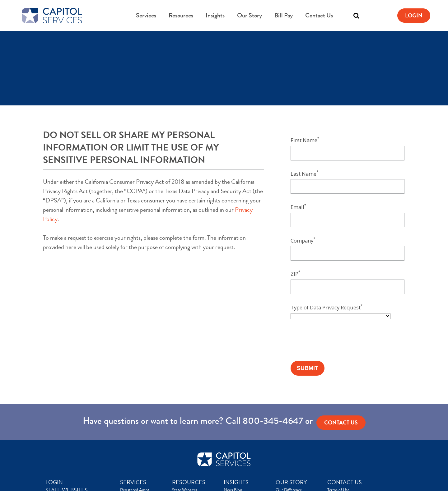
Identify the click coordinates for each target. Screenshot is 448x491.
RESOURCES (189, 482)
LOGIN (54, 482)
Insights (215, 15)
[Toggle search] (356, 16)
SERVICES (133, 482)
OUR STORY (291, 482)
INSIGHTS (236, 482)
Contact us (341, 423)
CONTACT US (345, 482)
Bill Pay (284, 15)
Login (414, 16)
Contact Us (319, 15)
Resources (181, 15)
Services (146, 15)
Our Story (250, 15)
